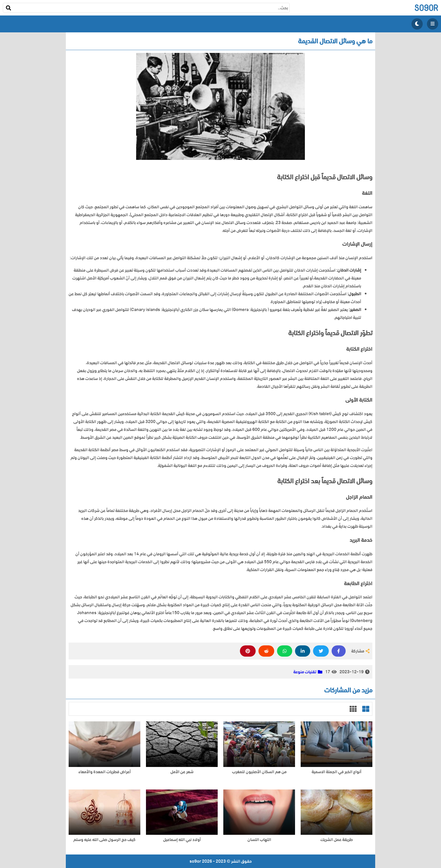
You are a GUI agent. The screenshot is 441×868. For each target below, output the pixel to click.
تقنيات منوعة (305, 672)
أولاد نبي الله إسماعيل (182, 840)
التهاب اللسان (259, 840)
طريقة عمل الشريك (337, 840)
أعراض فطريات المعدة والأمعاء (105, 772)
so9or (426, 8)
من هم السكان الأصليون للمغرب (259, 772)
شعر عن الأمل (182, 772)
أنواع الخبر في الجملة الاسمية (337, 772)
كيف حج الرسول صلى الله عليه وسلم (104, 840)
